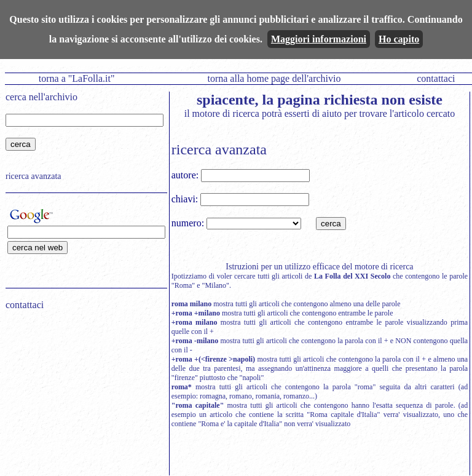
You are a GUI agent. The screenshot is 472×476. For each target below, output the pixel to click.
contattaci (436, 78)
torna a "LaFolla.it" (77, 78)
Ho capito (399, 39)
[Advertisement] (82, 399)
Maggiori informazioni (319, 39)
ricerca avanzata (33, 176)
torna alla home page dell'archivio (274, 78)
